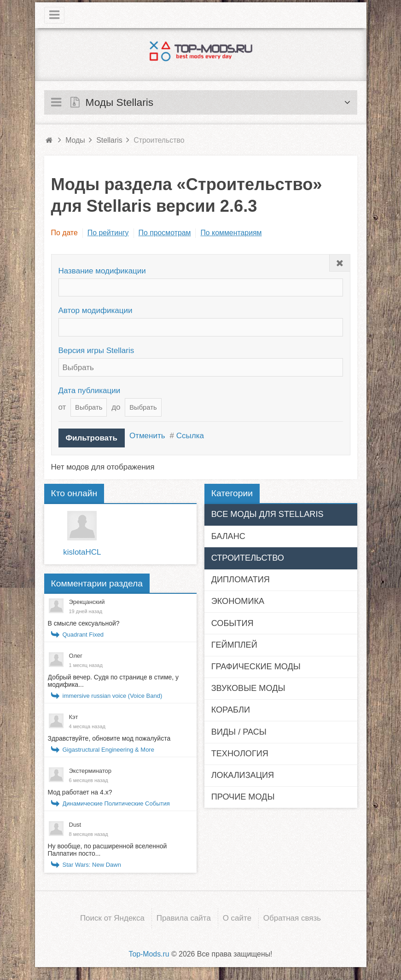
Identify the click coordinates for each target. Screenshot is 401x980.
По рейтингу (108, 233)
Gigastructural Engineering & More (108, 750)
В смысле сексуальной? (84, 623)
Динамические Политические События (116, 803)
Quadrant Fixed (83, 635)
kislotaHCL (82, 552)
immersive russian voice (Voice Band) (113, 696)
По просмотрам (165, 233)
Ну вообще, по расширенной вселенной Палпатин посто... (108, 850)
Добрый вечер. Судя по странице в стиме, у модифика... (113, 681)
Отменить (147, 436)
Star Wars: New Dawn (92, 865)
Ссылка (190, 436)
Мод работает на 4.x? (80, 792)
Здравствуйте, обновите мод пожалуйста (109, 738)
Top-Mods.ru (149, 953)
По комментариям (231, 233)
